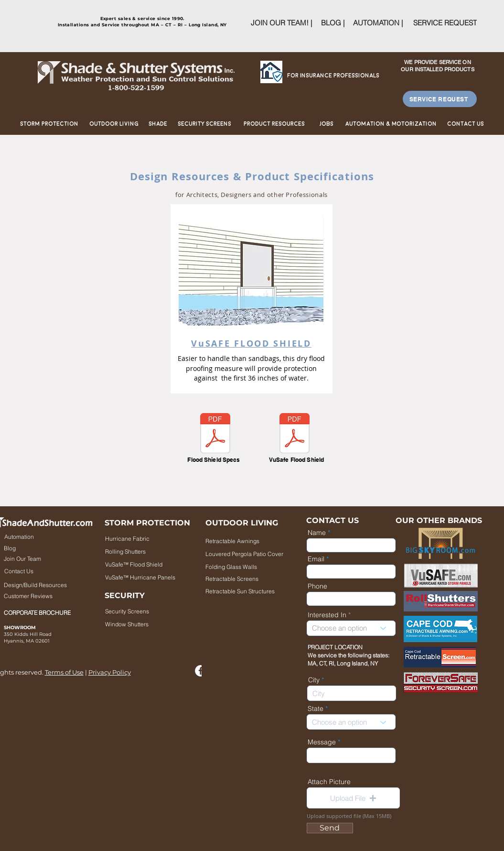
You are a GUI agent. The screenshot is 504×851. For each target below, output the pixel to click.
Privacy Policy (110, 672)
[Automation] (34, 537)
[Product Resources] (274, 124)
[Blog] (35, 548)
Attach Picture (329, 782)
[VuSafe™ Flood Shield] (145, 564)
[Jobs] (327, 124)
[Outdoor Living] (114, 124)
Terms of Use (64, 672)
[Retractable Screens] (252, 578)
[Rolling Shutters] (145, 551)
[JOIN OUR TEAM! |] (281, 22)
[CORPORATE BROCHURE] (40, 613)
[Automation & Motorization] (391, 124)
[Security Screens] (204, 124)
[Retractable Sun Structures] (240, 591)
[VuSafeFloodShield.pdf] (295, 434)
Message (322, 742)
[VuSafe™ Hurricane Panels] (143, 577)
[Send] (330, 828)
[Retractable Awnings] (240, 541)
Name (317, 533)
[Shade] (158, 124)
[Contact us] (466, 124)
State (316, 709)
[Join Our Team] (35, 559)
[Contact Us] (34, 571)
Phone (317, 586)
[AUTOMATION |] (378, 22)
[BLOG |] (333, 22)
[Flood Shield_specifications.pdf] (215, 434)
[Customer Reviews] (36, 596)
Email (316, 559)
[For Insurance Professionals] (333, 76)
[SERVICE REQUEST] (445, 22)
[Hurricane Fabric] (145, 538)
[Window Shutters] (146, 624)
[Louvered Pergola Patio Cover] (255, 554)
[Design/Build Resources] (50, 585)
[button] (353, 798)
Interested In (327, 615)
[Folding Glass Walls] (246, 567)
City (314, 680)
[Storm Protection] (49, 124)
